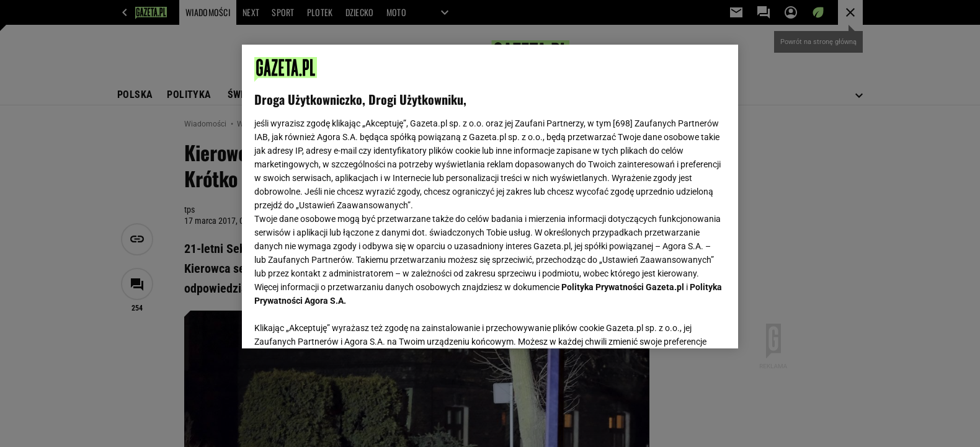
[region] (490, 197)
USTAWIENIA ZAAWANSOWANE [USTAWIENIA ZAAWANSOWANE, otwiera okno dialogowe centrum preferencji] (335, 324)
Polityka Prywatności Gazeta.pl (623, 287)
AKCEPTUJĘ (684, 324)
